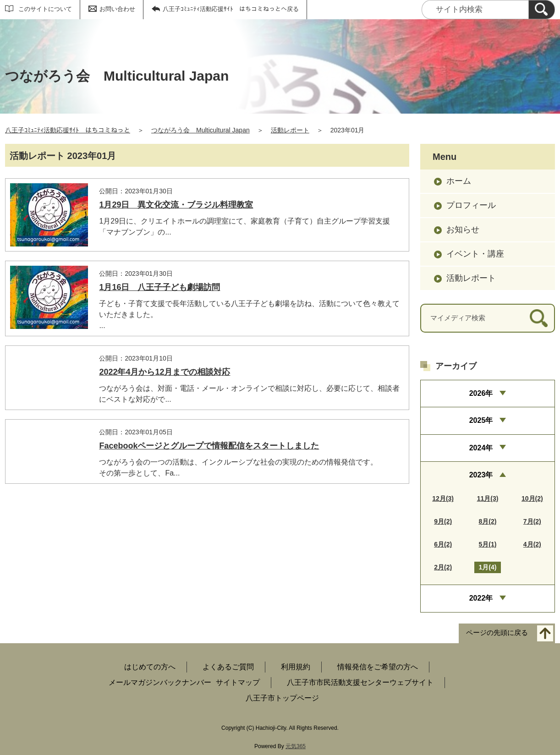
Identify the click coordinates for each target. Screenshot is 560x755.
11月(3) (488, 498)
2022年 (481, 598)
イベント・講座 (475, 254)
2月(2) (443, 567)
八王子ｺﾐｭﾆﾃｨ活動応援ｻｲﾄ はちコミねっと (68, 130)
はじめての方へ (150, 667)
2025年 (481, 420)
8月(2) (488, 521)
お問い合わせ (117, 9)
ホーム (459, 181)
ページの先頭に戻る (497, 632)
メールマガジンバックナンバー (160, 682)
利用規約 (296, 667)
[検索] (542, 10)
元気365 (296, 746)
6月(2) (443, 544)
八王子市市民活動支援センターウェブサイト (360, 682)
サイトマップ (238, 682)
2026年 (481, 393)
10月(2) (532, 498)
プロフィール (471, 205)
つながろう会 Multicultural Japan (200, 130)
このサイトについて (45, 9)
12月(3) (443, 498)
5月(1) (488, 544)
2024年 (481, 448)
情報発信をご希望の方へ (378, 667)
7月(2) (532, 521)
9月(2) (443, 521)
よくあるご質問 (228, 667)
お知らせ (463, 230)
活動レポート (290, 130)
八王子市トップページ (282, 698)
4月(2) (532, 544)
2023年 (481, 475)
